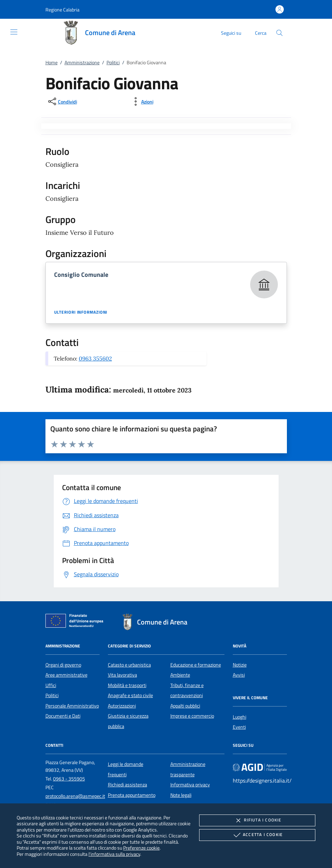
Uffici (51, 685)
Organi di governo (63, 665)
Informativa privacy (190, 785)
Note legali (181, 795)
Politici (113, 63)
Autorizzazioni (122, 706)
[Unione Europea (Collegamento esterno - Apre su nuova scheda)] (76, 622)
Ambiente (180, 675)
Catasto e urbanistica (129, 665)
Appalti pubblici (185, 706)
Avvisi (239, 675)
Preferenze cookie (141, 848)
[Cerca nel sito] (279, 33)
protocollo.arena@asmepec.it (75, 796)
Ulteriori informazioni (81, 312)
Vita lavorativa (122, 675)
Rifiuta (257, 820)
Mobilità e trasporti (127, 685)
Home (52, 63)
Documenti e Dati (63, 716)
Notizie (240, 665)
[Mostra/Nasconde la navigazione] (14, 32)
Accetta (257, 835)
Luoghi (240, 717)
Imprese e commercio (192, 716)
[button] (62, 10)
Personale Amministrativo (72, 706)
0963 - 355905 (69, 779)
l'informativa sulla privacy (114, 854)
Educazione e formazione (196, 665)
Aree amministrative (66, 675)
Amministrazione (82, 63)
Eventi (239, 727)
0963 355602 (95, 358)
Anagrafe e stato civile (130, 695)
